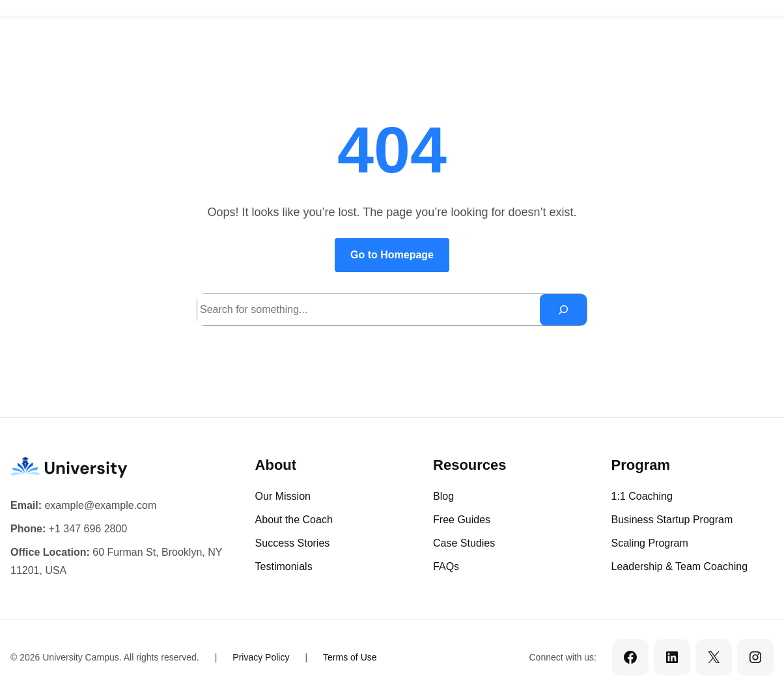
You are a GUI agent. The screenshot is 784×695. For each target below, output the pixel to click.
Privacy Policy (261, 657)
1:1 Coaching (642, 496)
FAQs (446, 566)
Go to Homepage (392, 255)
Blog (443, 496)
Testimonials (284, 566)
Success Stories (293, 543)
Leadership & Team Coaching (680, 566)
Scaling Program (650, 543)
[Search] (563, 310)
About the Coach (294, 520)
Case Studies (464, 543)
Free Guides (462, 520)
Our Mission (283, 496)
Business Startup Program (672, 520)
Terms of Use (350, 657)
